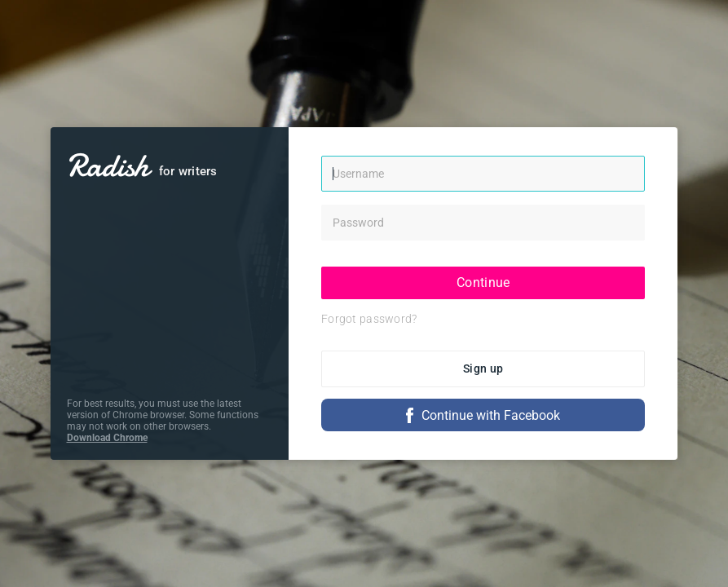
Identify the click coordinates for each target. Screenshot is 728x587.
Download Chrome (107, 438)
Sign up (483, 369)
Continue (483, 282)
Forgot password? (369, 319)
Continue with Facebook (483, 415)
